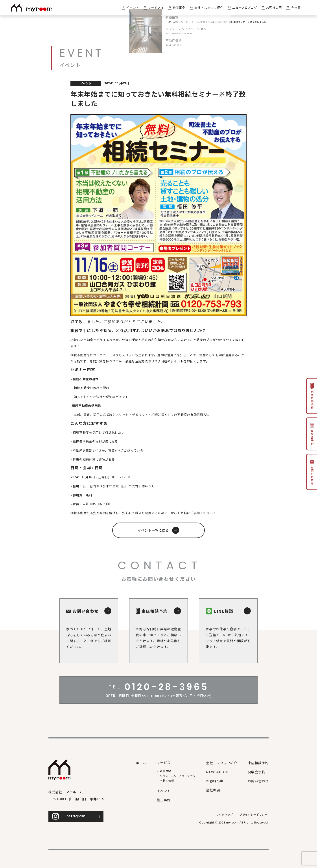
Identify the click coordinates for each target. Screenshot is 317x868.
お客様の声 (274, 7)
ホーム (141, 763)
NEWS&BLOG (217, 772)
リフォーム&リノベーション (178, 776)
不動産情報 (167, 780)
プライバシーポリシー (253, 814)
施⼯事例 (164, 800)
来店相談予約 (258, 763)
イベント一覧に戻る (153, 530)
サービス (156, 7)
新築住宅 (165, 771)
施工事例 (179, 7)
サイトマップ (225, 814)
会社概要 (213, 790)
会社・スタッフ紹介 (209, 7)
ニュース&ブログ (245, 7)
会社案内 (297, 7)
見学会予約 (257, 772)
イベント (133, 7)
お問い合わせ (258, 781)
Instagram (75, 816)
